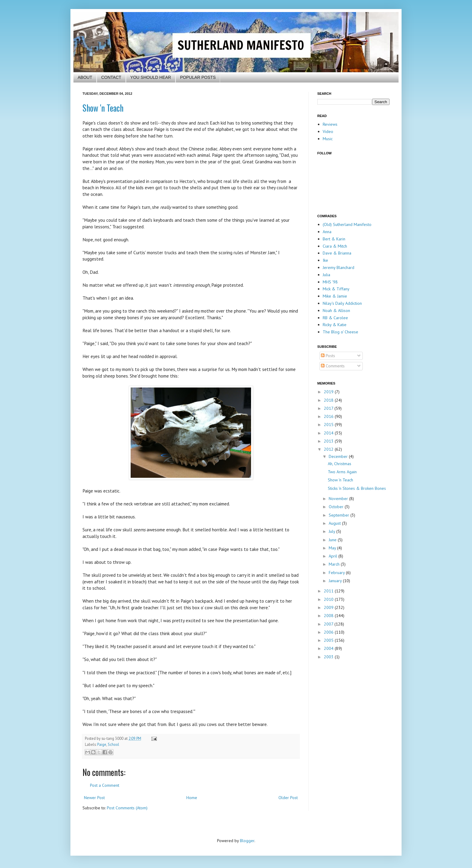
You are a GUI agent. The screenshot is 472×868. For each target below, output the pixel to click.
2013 (329, 441)
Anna (327, 232)
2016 (329, 416)
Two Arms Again (342, 472)
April (334, 556)
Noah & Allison (336, 310)
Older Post (288, 798)
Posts (328, 356)
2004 (329, 648)
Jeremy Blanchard (338, 267)
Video (328, 131)
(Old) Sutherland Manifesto (347, 224)
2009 (329, 607)
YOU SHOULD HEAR (151, 77)
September (340, 515)
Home (192, 798)
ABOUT (85, 77)
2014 (329, 433)
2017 (329, 408)
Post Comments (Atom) (127, 808)
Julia (326, 275)
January (336, 581)
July (332, 531)
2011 (329, 591)
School (113, 744)
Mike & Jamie (335, 296)
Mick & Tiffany (336, 289)
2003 (329, 657)
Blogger (247, 841)
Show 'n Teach (103, 108)
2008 (329, 616)
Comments (333, 366)
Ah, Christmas (340, 464)
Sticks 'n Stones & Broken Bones (357, 488)
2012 (329, 449)
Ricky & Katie (335, 325)
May (333, 548)
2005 (329, 640)
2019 (329, 392)
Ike (325, 260)
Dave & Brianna (337, 253)
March (335, 564)
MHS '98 (330, 282)
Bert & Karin (334, 239)
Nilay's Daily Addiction (342, 303)
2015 (329, 425)
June (333, 540)
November (339, 499)
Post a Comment (105, 785)
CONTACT (111, 77)
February (337, 573)
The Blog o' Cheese (340, 332)
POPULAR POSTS (198, 77)
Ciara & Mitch (335, 246)
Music (328, 139)
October (337, 507)
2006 (329, 632)
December (339, 456)
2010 (329, 599)
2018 (329, 400)
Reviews (330, 124)
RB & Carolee (335, 318)
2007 (329, 624)
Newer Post (94, 798)
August (335, 523)
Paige (102, 744)
